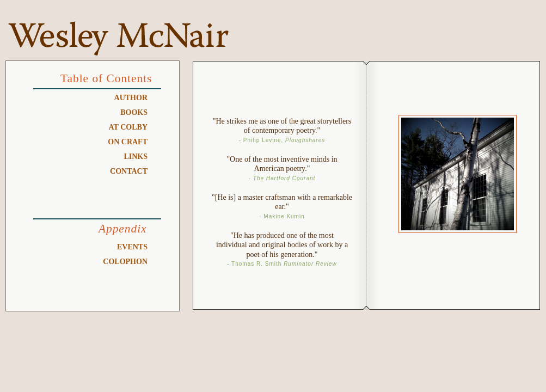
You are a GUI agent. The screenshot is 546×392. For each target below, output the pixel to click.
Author (131, 98)
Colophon (125, 262)
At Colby (128, 127)
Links (136, 157)
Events (132, 247)
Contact (129, 171)
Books (134, 112)
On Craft (128, 142)
